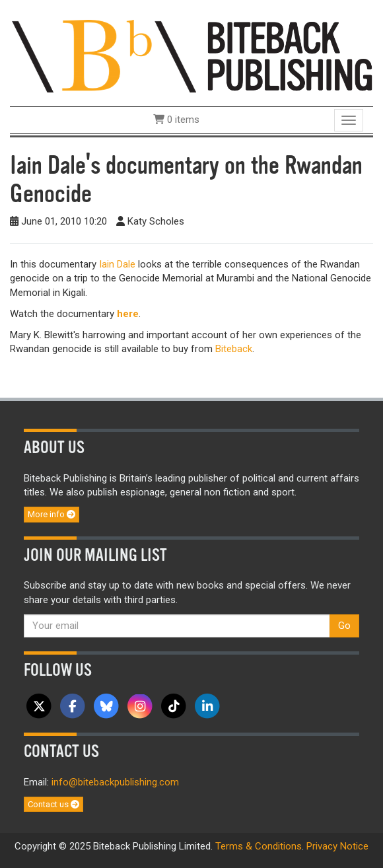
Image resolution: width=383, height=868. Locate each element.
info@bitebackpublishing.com (115, 782)
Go (344, 626)
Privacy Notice (337, 846)
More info (52, 514)
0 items (176, 120)
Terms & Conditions (259, 846)
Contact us (53, 804)
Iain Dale (117, 264)
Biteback (234, 349)
